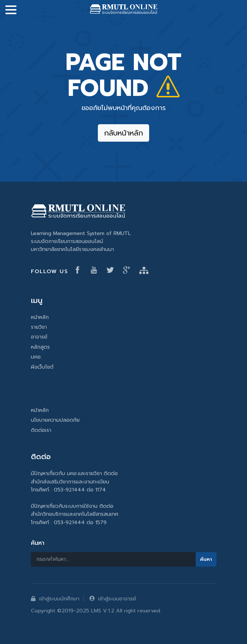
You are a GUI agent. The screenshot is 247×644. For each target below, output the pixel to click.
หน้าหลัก (40, 317)
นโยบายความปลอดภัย (55, 420)
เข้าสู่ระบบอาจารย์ (113, 599)
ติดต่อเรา (41, 430)
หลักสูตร (40, 347)
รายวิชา (39, 327)
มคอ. (36, 357)
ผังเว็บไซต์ (42, 367)
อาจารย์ (39, 337)
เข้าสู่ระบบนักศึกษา (55, 599)
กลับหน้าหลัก (123, 133)
